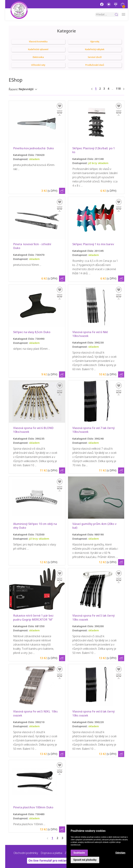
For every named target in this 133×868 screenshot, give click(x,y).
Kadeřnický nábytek (95, 49)
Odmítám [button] (120, 853)
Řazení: (13, 89)
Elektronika (38, 57)
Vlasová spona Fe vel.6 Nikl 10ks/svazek (91, 334)
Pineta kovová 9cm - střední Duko (33, 246)
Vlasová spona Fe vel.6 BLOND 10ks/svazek (34, 430)
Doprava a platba (51, 853)
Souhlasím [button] (79, 853)
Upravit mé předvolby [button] (85, 860)
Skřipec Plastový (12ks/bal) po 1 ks (94, 150)
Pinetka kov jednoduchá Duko (34, 148)
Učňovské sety (38, 65)
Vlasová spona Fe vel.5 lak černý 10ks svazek (94, 618)
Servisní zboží (95, 57)
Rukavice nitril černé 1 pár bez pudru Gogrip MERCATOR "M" (34, 618)
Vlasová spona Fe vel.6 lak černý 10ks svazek (94, 713)
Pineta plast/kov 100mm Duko (33, 807)
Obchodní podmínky (26, 853)
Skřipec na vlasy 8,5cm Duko (32, 332)
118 (118, 89)
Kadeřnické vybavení (38, 49)
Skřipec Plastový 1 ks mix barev (93, 244)
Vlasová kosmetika (38, 42)
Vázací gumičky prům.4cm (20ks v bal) (95, 526)
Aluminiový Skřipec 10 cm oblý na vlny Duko (35, 526)
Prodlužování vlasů (95, 65)
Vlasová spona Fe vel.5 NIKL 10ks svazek (36, 713)
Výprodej (95, 42)
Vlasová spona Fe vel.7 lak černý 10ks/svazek (94, 430)
